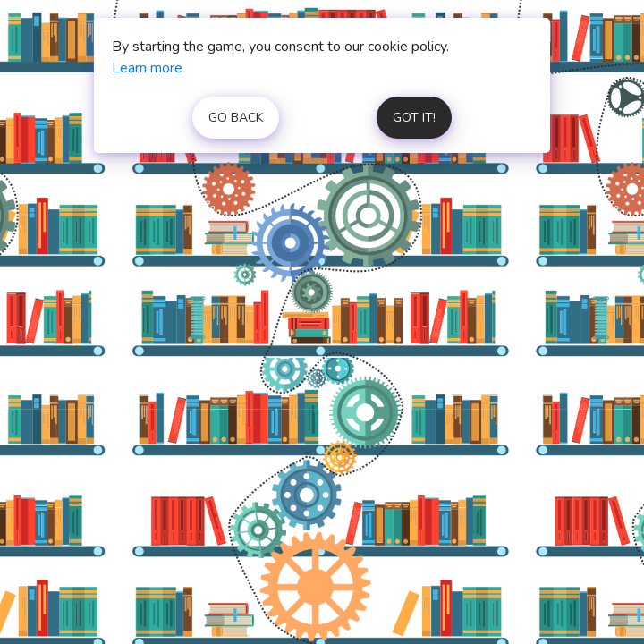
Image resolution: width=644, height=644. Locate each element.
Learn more (147, 68)
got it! (414, 118)
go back (236, 118)
